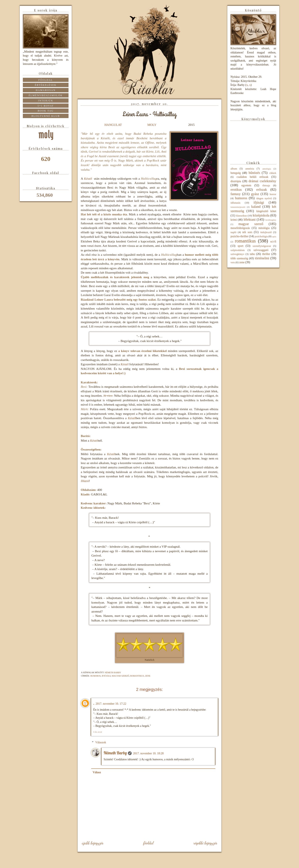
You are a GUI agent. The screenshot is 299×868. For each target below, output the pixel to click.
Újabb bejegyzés (93, 843)
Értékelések (46, 85)
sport (240, 246)
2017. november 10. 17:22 (111, 704)
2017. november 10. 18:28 (148, 753)
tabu (252, 254)
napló (233, 232)
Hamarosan (46, 90)
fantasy (235, 194)
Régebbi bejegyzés (205, 843)
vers (233, 262)
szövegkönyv (237, 254)
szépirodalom (238, 250)
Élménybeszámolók (46, 95)
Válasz (98, 732)
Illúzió (85, 481)
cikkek (273, 173)
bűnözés (254, 173)
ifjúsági (106, 676)
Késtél (88, 178)
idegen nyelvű (264, 198)
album (234, 169)
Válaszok (100, 742)
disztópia (236, 181)
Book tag (46, 111)
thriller (266, 254)
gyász (255, 194)
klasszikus (241, 216)
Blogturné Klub (46, 116)
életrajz (266, 185)
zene (148, 676)
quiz (274, 236)
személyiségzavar (262, 246)
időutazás (235, 203)
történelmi (262, 258)
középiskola (261, 215)
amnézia (250, 169)
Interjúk (46, 101)
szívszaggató (261, 250)
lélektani (250, 219)
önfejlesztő (266, 232)
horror (273, 194)
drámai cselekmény (262, 181)
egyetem (246, 185)
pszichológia (261, 236)
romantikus (137, 676)
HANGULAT (113, 125)
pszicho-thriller (239, 236)
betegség (236, 173)
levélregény (271, 220)
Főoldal (148, 843)
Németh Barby (115, 753)
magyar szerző (120, 676)
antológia (267, 169)
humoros (96, 676)
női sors (247, 232)
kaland (256, 207)
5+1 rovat (46, 106)
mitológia (264, 228)
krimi (234, 220)
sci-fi (273, 241)
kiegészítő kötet (266, 211)
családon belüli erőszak (252, 177)
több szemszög (239, 258)
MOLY (152, 125)
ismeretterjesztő (238, 207)
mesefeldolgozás (240, 228)
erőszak (262, 190)
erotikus (236, 190)
